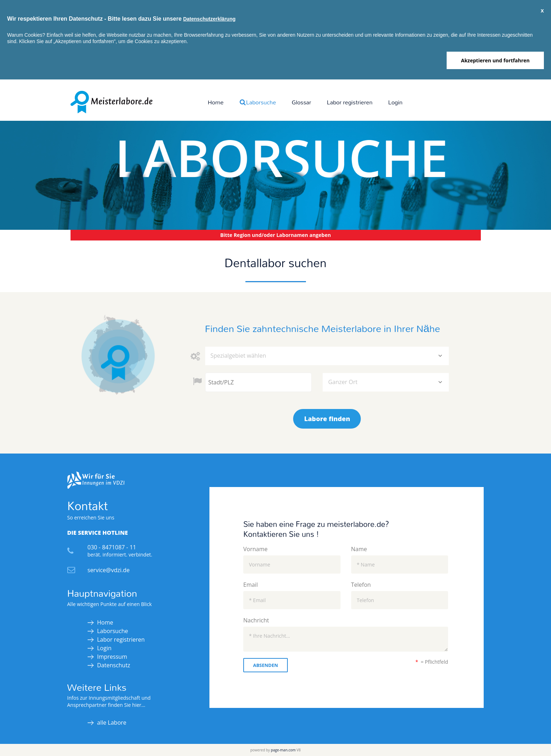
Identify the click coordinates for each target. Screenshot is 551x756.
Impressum (112, 657)
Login (395, 102)
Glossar (302, 102)
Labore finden (327, 419)
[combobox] (327, 356)
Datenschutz (114, 665)
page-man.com (283, 750)
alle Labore (112, 723)
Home (215, 102)
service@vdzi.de (109, 570)
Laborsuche (258, 102)
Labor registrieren (350, 102)
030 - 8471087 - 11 (112, 547)
